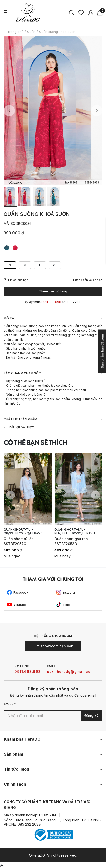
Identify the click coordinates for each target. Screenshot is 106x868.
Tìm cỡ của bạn (16, 280)
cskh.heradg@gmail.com (70, 672)
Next (97, 111)
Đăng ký (91, 716)
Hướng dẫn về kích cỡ (88, 280)
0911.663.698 (28, 672)
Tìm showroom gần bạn (53, 646)
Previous (9, 111)
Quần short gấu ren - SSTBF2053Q (73, 541)
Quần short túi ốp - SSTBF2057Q (20, 541)
